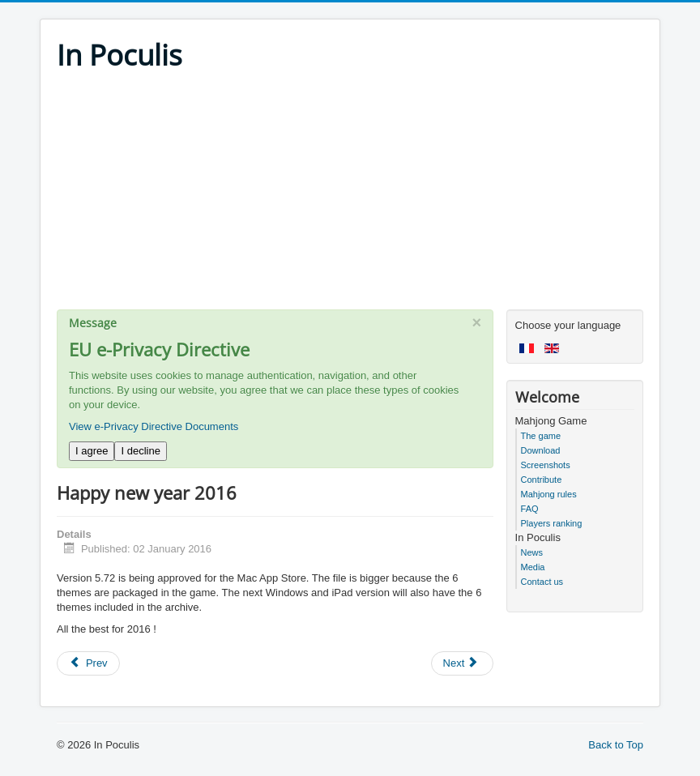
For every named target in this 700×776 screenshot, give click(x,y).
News (532, 552)
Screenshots (546, 465)
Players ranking (552, 523)
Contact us (542, 582)
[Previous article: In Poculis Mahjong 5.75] (88, 663)
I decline (140, 451)
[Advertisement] (350, 196)
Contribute (542, 480)
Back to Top (616, 745)
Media (533, 567)
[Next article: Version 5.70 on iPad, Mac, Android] (463, 663)
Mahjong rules (549, 494)
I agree (92, 451)
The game (541, 436)
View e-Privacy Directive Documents (154, 426)
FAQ (530, 509)
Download (541, 450)
